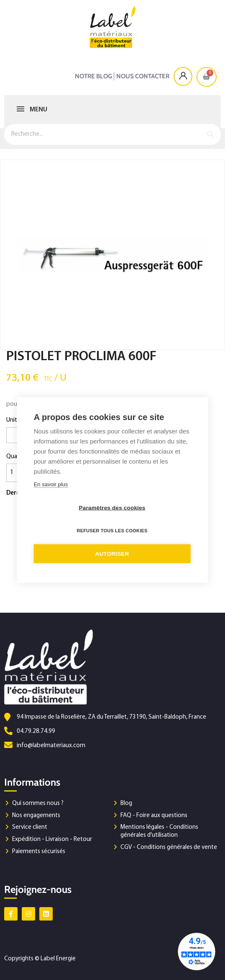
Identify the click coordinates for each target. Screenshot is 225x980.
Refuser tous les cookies (112, 531)
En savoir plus (51, 484)
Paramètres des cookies (112, 508)
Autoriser (112, 554)
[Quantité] (16, 473)
